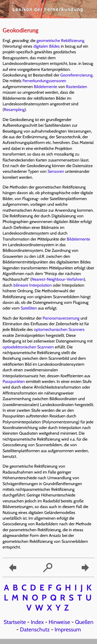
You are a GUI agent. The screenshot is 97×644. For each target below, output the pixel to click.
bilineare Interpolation (33, 285)
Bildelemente (46, 87)
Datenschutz (35, 629)
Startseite (15, 622)
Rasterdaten (77, 87)
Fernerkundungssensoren (44, 81)
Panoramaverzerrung (61, 318)
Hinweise (59, 622)
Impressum (68, 629)
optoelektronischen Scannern (28, 347)
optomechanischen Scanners (59, 329)
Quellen (84, 622)
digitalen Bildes (47, 46)
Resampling (14, 110)
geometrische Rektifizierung (60, 41)
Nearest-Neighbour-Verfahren (58, 279)
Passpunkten (14, 381)
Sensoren (56, 171)
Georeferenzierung (76, 75)
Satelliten (29, 308)
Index (37, 622)
